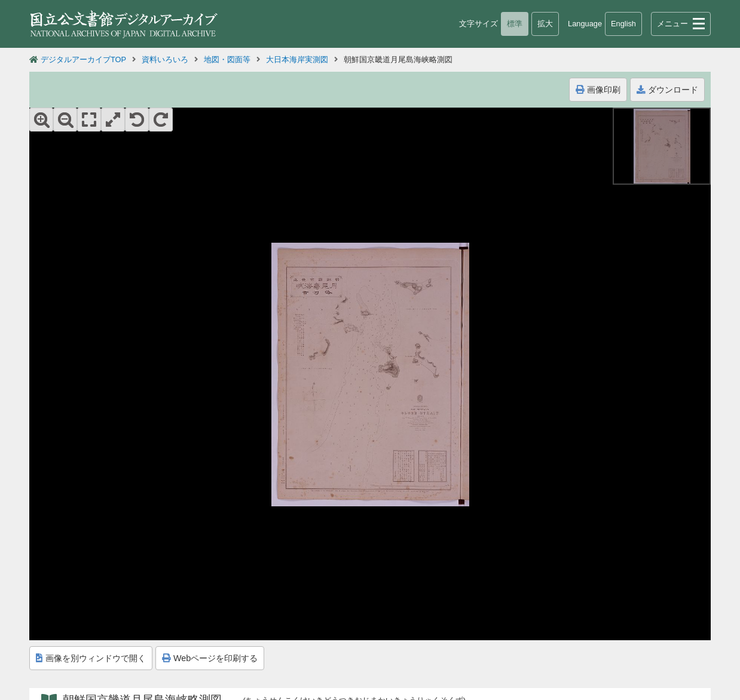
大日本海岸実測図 (297, 59)
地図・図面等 (227, 59)
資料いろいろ (165, 59)
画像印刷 (598, 90)
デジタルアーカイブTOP (83, 59)
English (623, 24)
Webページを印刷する (210, 658)
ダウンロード (667, 90)
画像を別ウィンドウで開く (91, 658)
